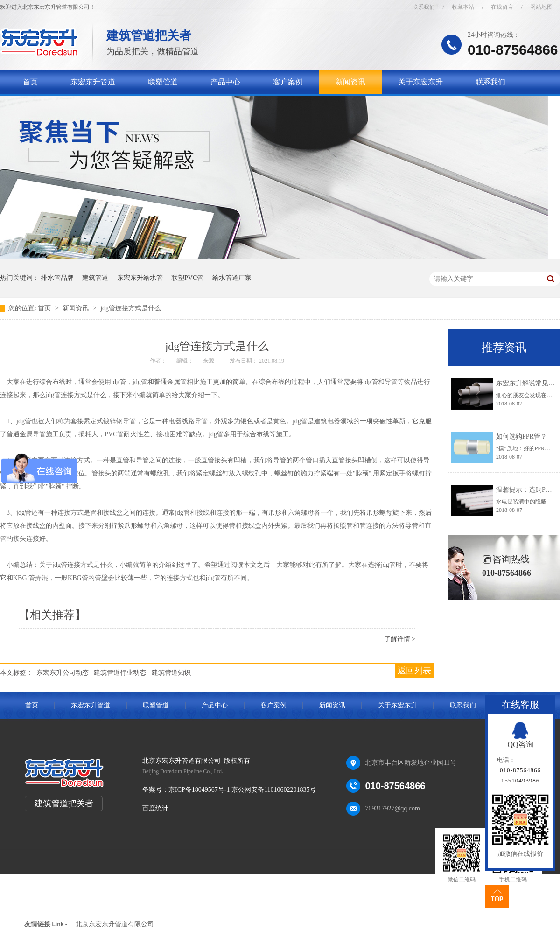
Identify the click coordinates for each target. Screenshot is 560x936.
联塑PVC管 (187, 278)
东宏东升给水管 (140, 278)
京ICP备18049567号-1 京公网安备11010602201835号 (242, 790)
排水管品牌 (57, 278)
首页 (30, 82)
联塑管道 (163, 82)
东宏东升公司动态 (63, 673)
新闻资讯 (350, 82)
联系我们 (424, 7)
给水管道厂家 (232, 278)
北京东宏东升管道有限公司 (115, 924)
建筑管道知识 (171, 673)
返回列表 (414, 671)
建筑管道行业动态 (120, 673)
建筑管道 (95, 278)
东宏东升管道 (93, 82)
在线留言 (502, 7)
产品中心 (225, 82)
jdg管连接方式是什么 (131, 308)
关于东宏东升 (420, 82)
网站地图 (541, 7)
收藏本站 (463, 7)
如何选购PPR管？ (521, 437)
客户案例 (288, 82)
